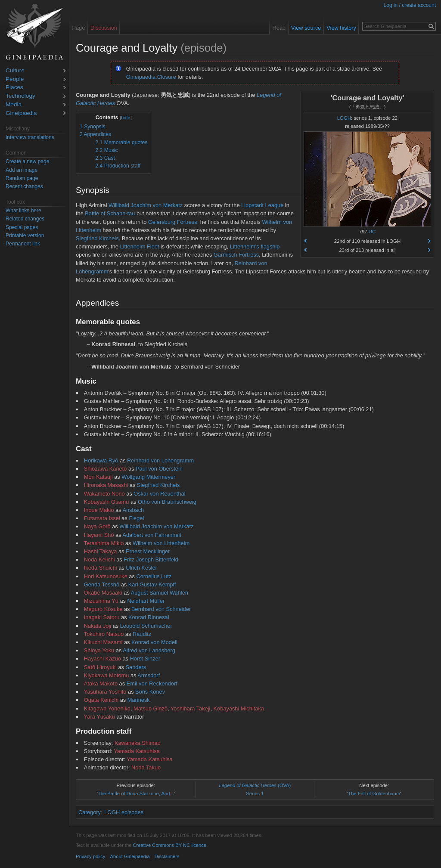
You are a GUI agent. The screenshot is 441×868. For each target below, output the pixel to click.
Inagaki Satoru (102, 617)
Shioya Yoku (99, 650)
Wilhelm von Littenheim (161, 543)
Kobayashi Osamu (107, 502)
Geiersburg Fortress (173, 222)
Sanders (136, 667)
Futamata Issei (102, 518)
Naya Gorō (97, 526)
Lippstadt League (262, 205)
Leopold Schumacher (146, 626)
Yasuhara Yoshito (105, 692)
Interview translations (30, 137)
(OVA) (255, 785)
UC (372, 232)
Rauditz (142, 634)
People (15, 79)
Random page (22, 178)
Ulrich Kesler (141, 568)
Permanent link (23, 244)
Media (14, 105)
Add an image (22, 170)
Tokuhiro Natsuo (104, 634)
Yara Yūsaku (99, 717)
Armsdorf (149, 675)
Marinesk (139, 700)
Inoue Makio (99, 510)
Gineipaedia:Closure (151, 77)
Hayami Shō (99, 535)
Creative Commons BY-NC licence (169, 845)
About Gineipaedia (130, 856)
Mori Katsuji (98, 477)
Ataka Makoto (101, 684)
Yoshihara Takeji (191, 708)
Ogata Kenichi (101, 700)
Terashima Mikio (104, 543)
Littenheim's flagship (255, 246)
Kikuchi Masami (103, 642)
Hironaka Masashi (106, 485)
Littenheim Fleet (139, 246)
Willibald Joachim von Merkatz (146, 205)
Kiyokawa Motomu (107, 675)
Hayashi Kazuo (102, 659)
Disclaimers (167, 856)
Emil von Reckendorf (152, 684)
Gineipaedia (21, 113)
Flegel (136, 518)
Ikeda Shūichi (101, 568)
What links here (23, 211)
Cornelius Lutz (154, 576)
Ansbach (133, 510)
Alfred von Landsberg (149, 650)
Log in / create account (410, 5)
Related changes (25, 219)
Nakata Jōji (98, 626)
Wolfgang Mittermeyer (148, 477)
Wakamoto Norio (104, 494)
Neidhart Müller (146, 601)
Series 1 (255, 794)
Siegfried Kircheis (97, 238)
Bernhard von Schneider (161, 609)
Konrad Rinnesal (149, 617)
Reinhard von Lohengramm (160, 460)
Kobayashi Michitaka (239, 708)
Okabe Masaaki (103, 593)
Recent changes (24, 186)
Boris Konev (150, 692)
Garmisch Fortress (236, 255)
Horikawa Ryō (101, 460)
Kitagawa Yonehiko (107, 708)
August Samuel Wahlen (160, 593)
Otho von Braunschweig (167, 502)
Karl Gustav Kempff (152, 584)
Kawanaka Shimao (138, 743)
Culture (15, 71)
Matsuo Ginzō (151, 708)
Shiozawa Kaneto (106, 469)
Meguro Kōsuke (103, 609)
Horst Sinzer (145, 659)
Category (90, 812)
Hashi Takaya (101, 551)
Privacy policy (90, 856)
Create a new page (27, 161)
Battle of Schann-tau (110, 213)
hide (126, 118)
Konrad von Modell (154, 642)
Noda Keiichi (99, 560)
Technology (20, 96)
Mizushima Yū (101, 601)
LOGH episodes (124, 812)
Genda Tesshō (102, 584)
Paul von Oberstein (159, 469)
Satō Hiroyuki (100, 667)
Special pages (22, 227)
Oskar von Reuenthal (159, 494)
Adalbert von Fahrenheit (152, 535)
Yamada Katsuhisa (137, 751)
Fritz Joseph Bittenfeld (151, 560)
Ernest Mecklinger (148, 551)
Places (14, 88)
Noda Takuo (146, 767)
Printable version (25, 236)
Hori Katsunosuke (106, 576)
